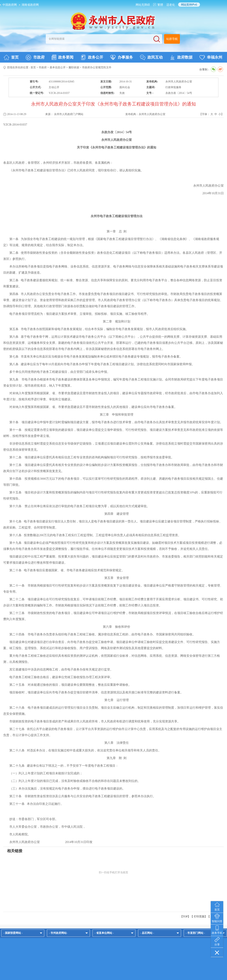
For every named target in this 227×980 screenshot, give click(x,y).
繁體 (160, 5)
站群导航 (172, 39)
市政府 (35, 57)
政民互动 (151, 57)
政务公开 (92, 57)
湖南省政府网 (30, 5)
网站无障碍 (143, 5)
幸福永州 (211, 57)
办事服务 (122, 57)
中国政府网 (10, 5)
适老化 (171, 5)
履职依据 (74, 67)
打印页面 (199, 917)
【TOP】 (185, 917)
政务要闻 (63, 57)
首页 (11, 57)
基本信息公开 (58, 67)
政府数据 (181, 57)
